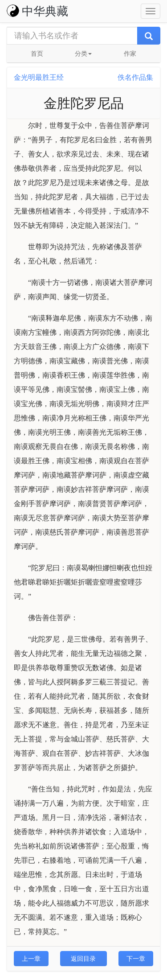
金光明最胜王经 (39, 77)
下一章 (136, 959)
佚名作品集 (135, 77)
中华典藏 (37, 11)
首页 (37, 54)
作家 (130, 54)
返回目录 (83, 959)
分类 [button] (83, 54)
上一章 (31, 959)
